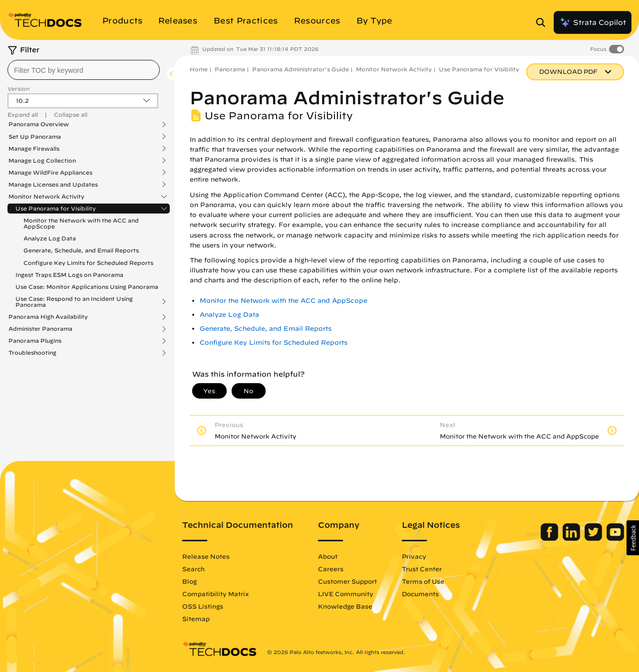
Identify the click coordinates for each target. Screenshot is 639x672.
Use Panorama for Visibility (56, 209)
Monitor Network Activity (46, 197)
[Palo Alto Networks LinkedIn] (572, 538)
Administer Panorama (40, 329)
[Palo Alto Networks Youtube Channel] (615, 538)
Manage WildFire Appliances (50, 173)
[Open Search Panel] (544, 22)
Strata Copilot (593, 22)
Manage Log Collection (42, 161)
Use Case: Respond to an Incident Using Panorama (74, 302)
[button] (633, 538)
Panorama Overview (39, 124)
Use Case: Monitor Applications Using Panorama (87, 287)
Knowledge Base (345, 606)
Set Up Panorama (35, 137)
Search (193, 569)
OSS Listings (203, 606)
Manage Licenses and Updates (53, 185)
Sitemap (196, 619)
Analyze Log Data (50, 238)
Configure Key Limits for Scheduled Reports (88, 263)
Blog (189, 581)
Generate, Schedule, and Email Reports (81, 250)
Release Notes (206, 556)
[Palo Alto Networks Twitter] (594, 538)
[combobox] (84, 70)
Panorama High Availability (48, 317)
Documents (420, 594)
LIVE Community (346, 594)
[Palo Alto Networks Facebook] (550, 538)
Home (199, 69)
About (328, 556)
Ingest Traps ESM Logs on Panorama (69, 275)
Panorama (230, 69)
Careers (331, 569)
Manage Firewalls (34, 149)
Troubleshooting (32, 353)
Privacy (414, 556)
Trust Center (422, 569)
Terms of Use (423, 581)
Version (18, 89)
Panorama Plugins (35, 341)
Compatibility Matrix (215, 594)
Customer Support (347, 581)
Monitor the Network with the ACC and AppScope (81, 223)
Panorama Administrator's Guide (301, 69)
